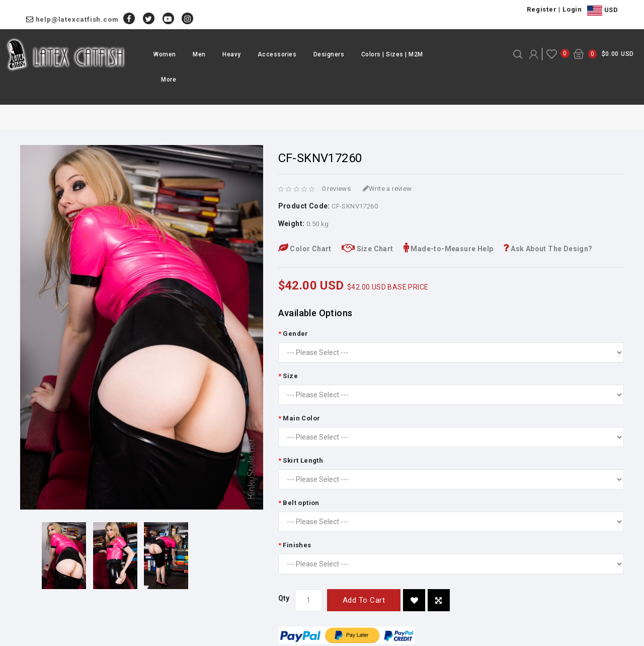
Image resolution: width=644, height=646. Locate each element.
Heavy (232, 54)
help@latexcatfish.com (77, 19)
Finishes (297, 545)
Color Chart (305, 249)
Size (290, 376)
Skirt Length (303, 460)
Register (542, 9)
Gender (295, 334)
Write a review (387, 189)
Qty (284, 598)
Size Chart (368, 249)
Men (199, 54)
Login (572, 9)
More (169, 80)
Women (165, 54)
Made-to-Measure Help (449, 249)
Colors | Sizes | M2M (392, 54)
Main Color (301, 418)
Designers (329, 54)
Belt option (301, 503)
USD (602, 11)
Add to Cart (364, 600)
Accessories (277, 54)
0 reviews (337, 189)
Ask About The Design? (548, 249)
